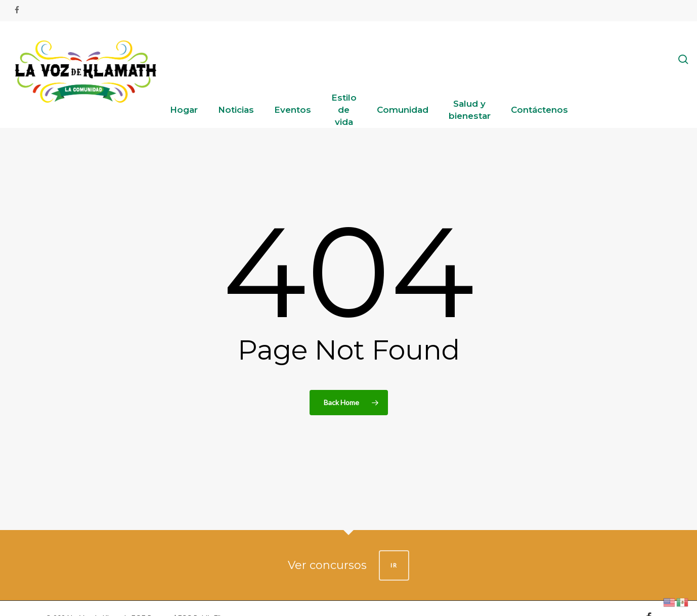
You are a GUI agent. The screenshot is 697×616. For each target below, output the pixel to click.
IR (394, 565)
